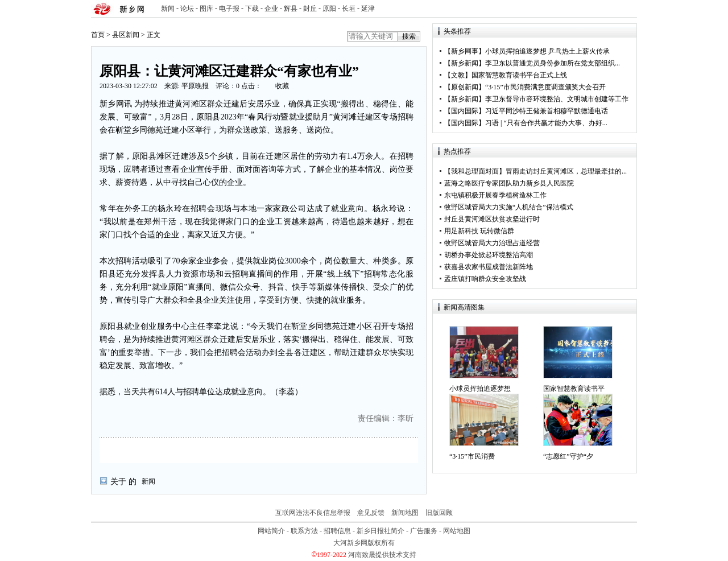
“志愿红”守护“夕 (568, 456)
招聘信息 (337, 531)
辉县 (291, 9)
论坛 (187, 9)
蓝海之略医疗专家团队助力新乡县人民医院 (509, 183)
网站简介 (271, 531)
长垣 (349, 9)
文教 (458, 75)
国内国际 (465, 111)
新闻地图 (405, 513)
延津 (368, 9)
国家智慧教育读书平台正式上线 (519, 75)
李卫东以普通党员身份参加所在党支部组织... (553, 63)
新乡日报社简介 (380, 531)
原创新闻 (465, 87)
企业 (271, 9)
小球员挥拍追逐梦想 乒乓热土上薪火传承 (547, 51)
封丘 (310, 9)
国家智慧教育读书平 (574, 389)
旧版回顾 (439, 513)
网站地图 (457, 531)
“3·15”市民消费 (472, 456)
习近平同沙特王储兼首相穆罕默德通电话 (547, 111)
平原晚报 (195, 86)
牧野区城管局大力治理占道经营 (492, 243)
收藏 (282, 86)
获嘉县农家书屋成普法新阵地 (489, 267)
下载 (252, 9)
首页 (98, 35)
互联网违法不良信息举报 (313, 513)
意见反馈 (371, 513)
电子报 (229, 9)
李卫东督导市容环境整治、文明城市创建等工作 (557, 99)
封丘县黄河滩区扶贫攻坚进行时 (492, 219)
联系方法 (304, 531)
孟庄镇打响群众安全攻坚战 (485, 279)
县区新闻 (126, 35)
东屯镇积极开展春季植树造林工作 (495, 195)
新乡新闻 (465, 63)
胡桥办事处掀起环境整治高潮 (489, 255)
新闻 (168, 9)
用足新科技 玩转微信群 (479, 231)
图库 (206, 9)
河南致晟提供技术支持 (382, 555)
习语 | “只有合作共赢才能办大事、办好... (546, 123)
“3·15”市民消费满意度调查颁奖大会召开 (545, 87)
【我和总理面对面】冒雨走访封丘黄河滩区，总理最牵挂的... (535, 171)
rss (626, 9)
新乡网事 (465, 51)
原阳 (329, 9)
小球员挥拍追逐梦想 (480, 389)
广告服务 (424, 531)
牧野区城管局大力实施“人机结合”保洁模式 (509, 207)
